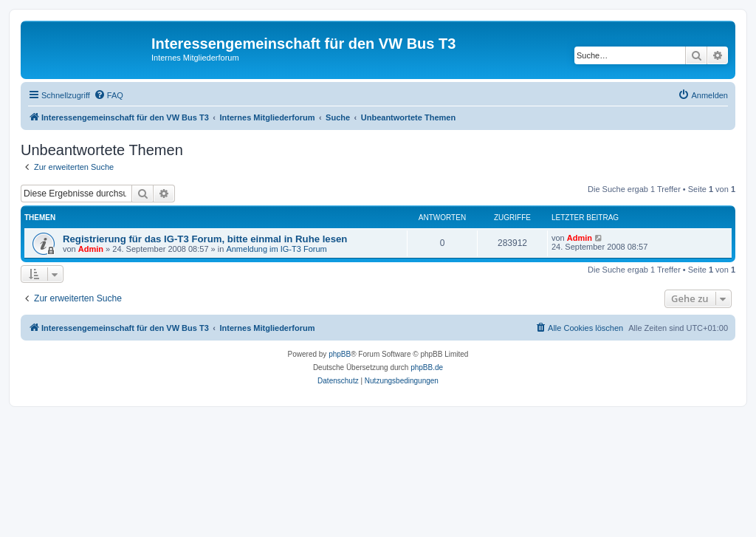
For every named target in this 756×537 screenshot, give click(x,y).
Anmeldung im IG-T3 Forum (276, 249)
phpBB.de (427, 367)
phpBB (340, 354)
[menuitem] (109, 95)
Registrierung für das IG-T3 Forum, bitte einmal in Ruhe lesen (205, 239)
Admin (91, 249)
